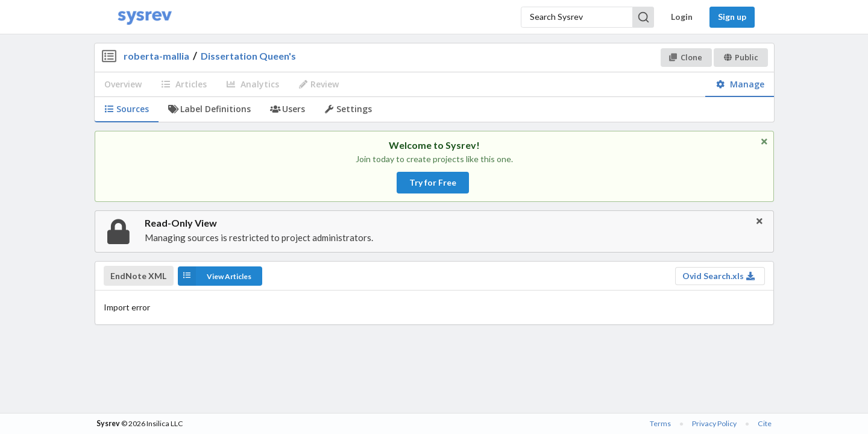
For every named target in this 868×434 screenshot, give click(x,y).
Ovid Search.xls (719, 276)
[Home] (145, 17)
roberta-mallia (156, 56)
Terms (660, 423)
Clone (686, 57)
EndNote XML (138, 276)
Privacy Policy (714, 423)
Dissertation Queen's (248, 56)
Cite (765, 423)
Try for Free (433, 182)
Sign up (732, 17)
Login (682, 17)
